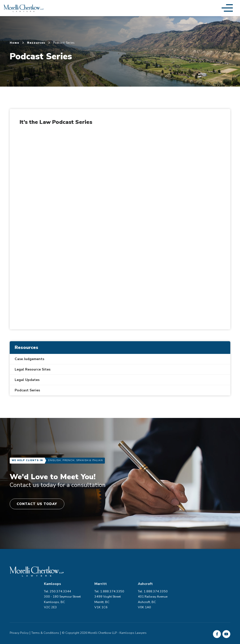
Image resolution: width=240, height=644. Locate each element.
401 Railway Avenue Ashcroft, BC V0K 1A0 (215, 587)
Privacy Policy (19, 618)
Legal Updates (27, 380)
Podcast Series (27, 390)
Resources (39, 43)
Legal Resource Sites (33, 369)
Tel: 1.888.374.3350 (215, 576)
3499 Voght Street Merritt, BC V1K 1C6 (169, 587)
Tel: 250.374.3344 (118, 576)
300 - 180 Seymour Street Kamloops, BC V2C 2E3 (122, 587)
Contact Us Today (39, 504)
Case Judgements (29, 359)
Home (17, 43)
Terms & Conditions (45, 618)
